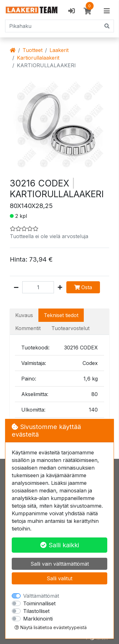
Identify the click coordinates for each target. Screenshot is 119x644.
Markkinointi (38, 619)
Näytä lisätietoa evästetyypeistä (51, 627)
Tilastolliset (36, 611)
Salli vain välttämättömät (60, 564)
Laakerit (59, 50)
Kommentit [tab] (28, 328)
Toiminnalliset (39, 603)
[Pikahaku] (53, 26)
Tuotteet (33, 50)
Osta (83, 287)
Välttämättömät (41, 596)
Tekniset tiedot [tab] (61, 315)
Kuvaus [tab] (24, 315)
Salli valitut (60, 578)
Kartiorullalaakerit (38, 58)
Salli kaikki (60, 545)
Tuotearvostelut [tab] (70, 328)
